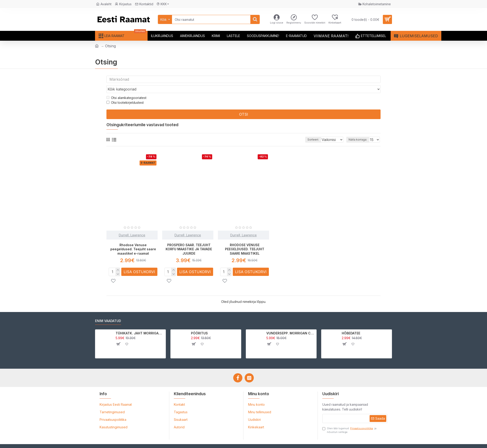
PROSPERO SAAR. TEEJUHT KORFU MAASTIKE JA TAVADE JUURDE (189, 240)
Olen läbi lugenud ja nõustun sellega (349, 421)
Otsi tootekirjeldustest (125, 94)
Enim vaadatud (108, 312)
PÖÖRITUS (199, 324)
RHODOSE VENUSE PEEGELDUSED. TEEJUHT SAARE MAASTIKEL (245, 240)
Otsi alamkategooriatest (126, 89)
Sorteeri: (307, 131)
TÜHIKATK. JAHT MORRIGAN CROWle (140, 324)
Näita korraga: (359, 131)
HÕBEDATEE (351, 324)
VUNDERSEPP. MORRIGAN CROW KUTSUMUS (291, 324)
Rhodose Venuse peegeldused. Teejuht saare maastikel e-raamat (133, 240)
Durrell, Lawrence (132, 226)
